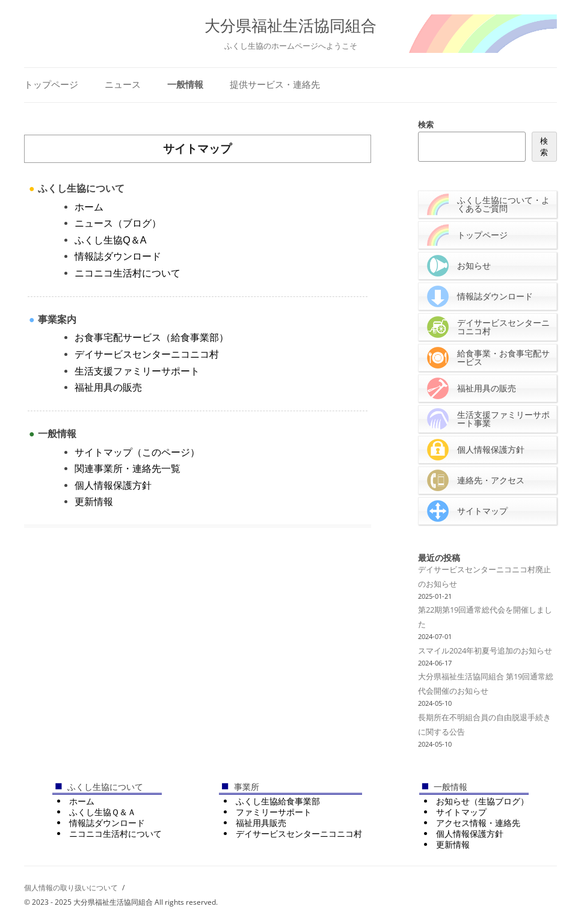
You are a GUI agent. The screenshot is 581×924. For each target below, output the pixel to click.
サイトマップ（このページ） (137, 452)
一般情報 (185, 84)
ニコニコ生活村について (128, 273)
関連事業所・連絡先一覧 (128, 468)
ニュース (123, 84)
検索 (426, 124)
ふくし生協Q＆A (110, 240)
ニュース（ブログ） (118, 223)
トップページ (51, 84)
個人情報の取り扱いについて (71, 888)
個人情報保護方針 (113, 485)
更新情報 (94, 501)
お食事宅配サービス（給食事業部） (152, 337)
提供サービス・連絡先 (275, 84)
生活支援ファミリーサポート (137, 371)
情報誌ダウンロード (118, 256)
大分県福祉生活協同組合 (290, 26)
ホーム (89, 207)
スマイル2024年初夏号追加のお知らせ (485, 650)
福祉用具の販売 (108, 387)
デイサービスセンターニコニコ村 (147, 354)
